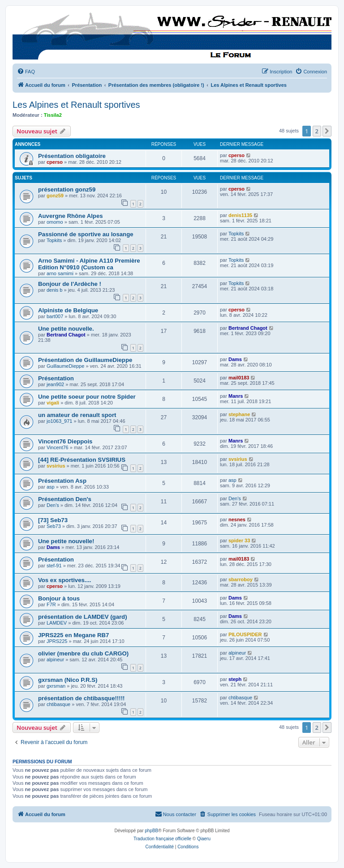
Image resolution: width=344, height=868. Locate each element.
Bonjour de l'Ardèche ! (70, 284)
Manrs (236, 396)
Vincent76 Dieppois (65, 441)
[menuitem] (26, 72)
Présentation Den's (65, 499)
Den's (53, 505)
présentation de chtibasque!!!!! (81, 698)
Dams (235, 359)
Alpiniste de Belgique (68, 310)
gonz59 (55, 196)
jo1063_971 (60, 421)
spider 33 (239, 540)
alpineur (55, 660)
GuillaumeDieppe (65, 366)
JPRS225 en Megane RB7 (73, 635)
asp (51, 487)
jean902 (55, 384)
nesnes (237, 519)
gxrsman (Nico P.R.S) (68, 680)
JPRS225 (57, 641)
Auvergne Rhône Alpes (71, 216)
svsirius (56, 466)
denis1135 (240, 215)
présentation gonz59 (67, 189)
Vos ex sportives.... (65, 580)
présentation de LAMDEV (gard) (83, 617)
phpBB (151, 831)
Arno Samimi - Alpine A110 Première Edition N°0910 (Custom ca (89, 264)
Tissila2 (53, 115)
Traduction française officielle (162, 839)
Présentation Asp (62, 481)
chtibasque (58, 704)
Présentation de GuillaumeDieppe (85, 360)
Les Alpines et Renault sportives (76, 105)
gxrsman (56, 686)
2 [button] (317, 131)
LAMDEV (57, 623)
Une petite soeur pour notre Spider (87, 397)
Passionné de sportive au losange (86, 234)
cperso (55, 162)
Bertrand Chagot (66, 335)
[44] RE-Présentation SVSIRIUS (82, 460)
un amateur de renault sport (77, 415)
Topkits (54, 240)
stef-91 (54, 566)
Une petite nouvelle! (66, 541)
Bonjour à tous (59, 598)
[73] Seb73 (53, 520)
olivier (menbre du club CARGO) (83, 653)
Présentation (56, 378)
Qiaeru (204, 839)
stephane (239, 414)
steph (235, 679)
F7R (51, 604)
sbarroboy (241, 579)
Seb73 (54, 526)
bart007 (55, 316)
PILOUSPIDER (245, 634)
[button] (327, 131)
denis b (54, 290)
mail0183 (239, 378)
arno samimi (60, 273)
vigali (53, 403)
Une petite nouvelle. (66, 329)
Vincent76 (58, 447)
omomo (55, 222)
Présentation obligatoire (72, 156)
